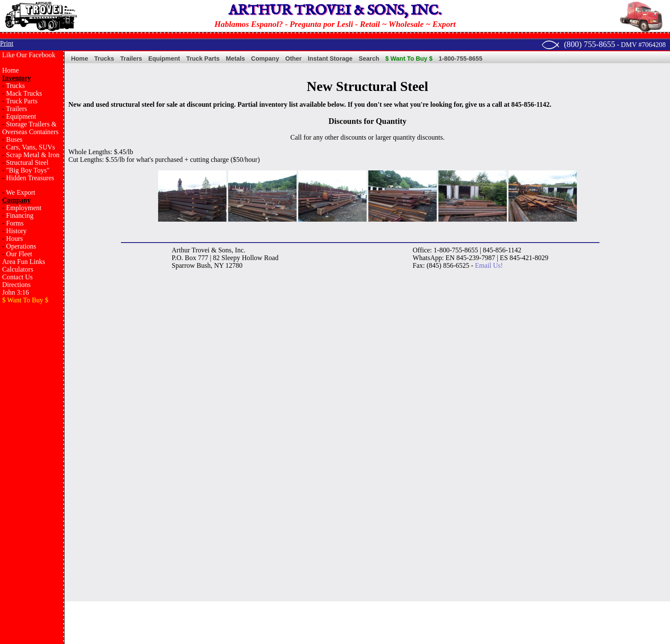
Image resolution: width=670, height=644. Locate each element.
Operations (21, 246)
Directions (16, 285)
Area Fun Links (24, 262)
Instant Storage (330, 59)
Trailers (16, 109)
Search (369, 59)
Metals (235, 59)
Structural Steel (27, 162)
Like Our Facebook (29, 55)
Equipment (21, 116)
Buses (14, 139)
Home (10, 70)
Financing (20, 215)
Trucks (15, 86)
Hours (14, 239)
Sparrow (183, 265)
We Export (21, 192)
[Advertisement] (32, 447)
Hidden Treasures (30, 178)
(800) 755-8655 (590, 44)
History (16, 231)
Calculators (18, 269)
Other (294, 59)
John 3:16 (16, 292)
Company (265, 59)
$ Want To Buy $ (409, 59)
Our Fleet (19, 254)
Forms (15, 223)
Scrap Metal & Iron (33, 155)
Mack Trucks (24, 93)
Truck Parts (22, 101)
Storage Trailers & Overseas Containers (30, 128)
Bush (204, 265)
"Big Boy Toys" (28, 170)
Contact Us (18, 277)
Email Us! (489, 265)
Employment (24, 208)
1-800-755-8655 (461, 59)
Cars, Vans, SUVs (30, 147)
